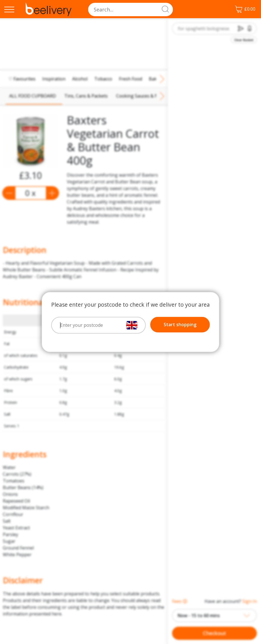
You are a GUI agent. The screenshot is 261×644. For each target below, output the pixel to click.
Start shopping (180, 325)
